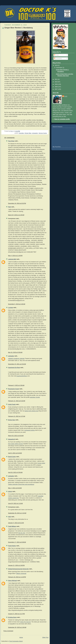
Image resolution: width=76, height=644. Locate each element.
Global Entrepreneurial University (18, 569)
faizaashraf (12, 439)
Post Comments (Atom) (16, 641)
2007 (56, 89)
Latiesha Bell (12, 259)
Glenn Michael (12, 581)
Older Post (45, 637)
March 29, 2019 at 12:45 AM (16, 215)
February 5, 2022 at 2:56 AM (16, 385)
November (59, 68)
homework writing (30, 430)
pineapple (35, 133)
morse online (41, 463)
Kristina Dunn (12, 617)
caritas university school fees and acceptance (21, 484)
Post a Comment (8, 631)
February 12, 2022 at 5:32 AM (17, 401)
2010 (56, 82)
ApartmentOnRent (22, 376)
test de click (22, 533)
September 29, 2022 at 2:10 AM (17, 513)
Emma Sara (12, 420)
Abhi (10, 517)
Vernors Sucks (43, 133)
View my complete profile (62, 119)
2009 (56, 84)
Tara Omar (11, 141)
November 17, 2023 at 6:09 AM (17, 542)
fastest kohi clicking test (31, 411)
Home (21, 637)
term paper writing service (16, 444)
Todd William (12, 526)
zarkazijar (11, 356)
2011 (56, 79)
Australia (21, 133)
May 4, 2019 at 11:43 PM (15, 256)
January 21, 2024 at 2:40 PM (16, 565)
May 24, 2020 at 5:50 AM (15, 352)
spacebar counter (35, 397)
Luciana (11, 308)
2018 (56, 65)
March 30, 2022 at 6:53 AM (16, 436)
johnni (10, 492)
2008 (56, 87)
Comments (58, 58)
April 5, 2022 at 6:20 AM (15, 453)
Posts (56, 55)
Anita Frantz (12, 404)
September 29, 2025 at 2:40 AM (17, 627)
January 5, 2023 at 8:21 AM (16, 523)
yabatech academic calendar (16, 359)
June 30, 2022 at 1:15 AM (15, 503)
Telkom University (21, 574)
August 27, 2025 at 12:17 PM (16, 614)
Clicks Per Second (25, 622)
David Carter (12, 457)
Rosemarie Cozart (14, 389)
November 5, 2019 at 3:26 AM (17, 304)
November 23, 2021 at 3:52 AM (17, 364)
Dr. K (66, 96)
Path (9, 207)
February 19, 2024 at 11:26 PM (17, 577)
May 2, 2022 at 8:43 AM (15, 488)
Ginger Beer (28, 133)
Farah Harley (12, 546)
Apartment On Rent (14, 368)
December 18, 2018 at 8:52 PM (17, 203)
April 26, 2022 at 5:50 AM (15, 472)
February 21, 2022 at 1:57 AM (17, 416)
